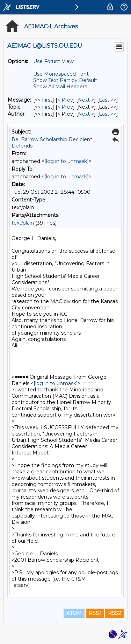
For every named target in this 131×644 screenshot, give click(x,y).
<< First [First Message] (44, 100)
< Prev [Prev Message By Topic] (65, 107)
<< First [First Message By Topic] (44, 107)
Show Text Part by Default (65, 80)
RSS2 (114, 613)
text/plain (23, 223)
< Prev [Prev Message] (65, 100)
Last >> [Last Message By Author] (108, 114)
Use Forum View (53, 61)
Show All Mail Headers (60, 87)
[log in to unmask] (67, 161)
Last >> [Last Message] (108, 100)
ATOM (74, 613)
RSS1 (95, 613)
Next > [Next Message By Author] (86, 114)
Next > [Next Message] (86, 100)
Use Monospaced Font (61, 74)
